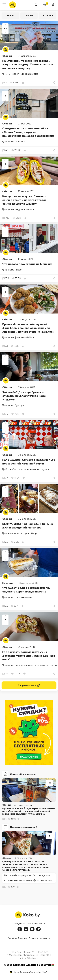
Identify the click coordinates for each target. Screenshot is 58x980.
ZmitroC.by (40, 972)
